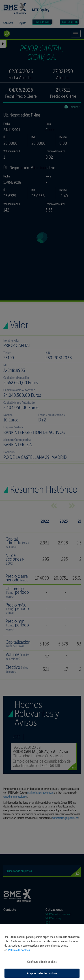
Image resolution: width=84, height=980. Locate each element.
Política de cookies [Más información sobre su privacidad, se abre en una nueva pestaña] (19, 953)
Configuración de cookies (42, 965)
